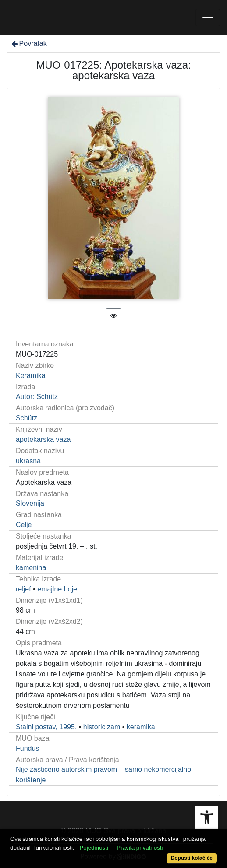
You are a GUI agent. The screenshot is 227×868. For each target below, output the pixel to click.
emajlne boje (57, 589)
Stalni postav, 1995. (46, 727)
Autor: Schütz (37, 397)
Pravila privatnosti (140, 848)
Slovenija (30, 503)
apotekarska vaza (43, 439)
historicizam (102, 727)
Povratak (28, 44)
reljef (23, 589)
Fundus (27, 748)
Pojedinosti (94, 848)
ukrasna (28, 461)
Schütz (27, 418)
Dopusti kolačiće (192, 858)
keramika (141, 727)
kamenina (31, 568)
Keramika (31, 376)
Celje (24, 525)
